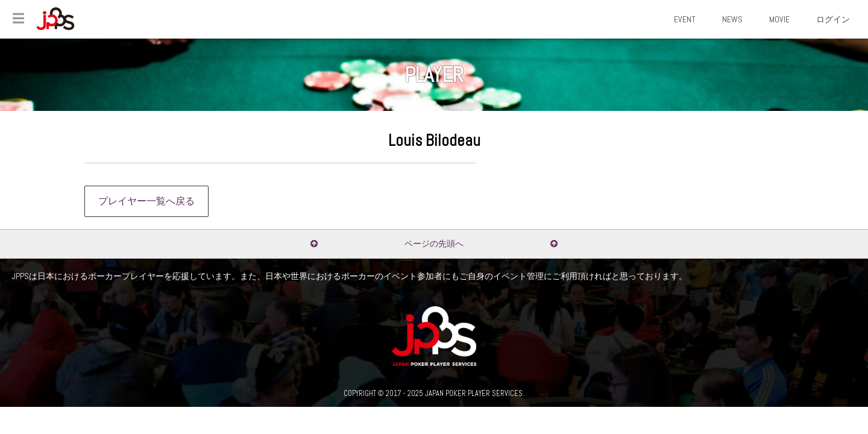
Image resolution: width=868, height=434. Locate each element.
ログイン (833, 19)
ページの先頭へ (434, 244)
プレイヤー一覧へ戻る (146, 201)
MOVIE (779, 19)
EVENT (685, 19)
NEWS (732, 19)
